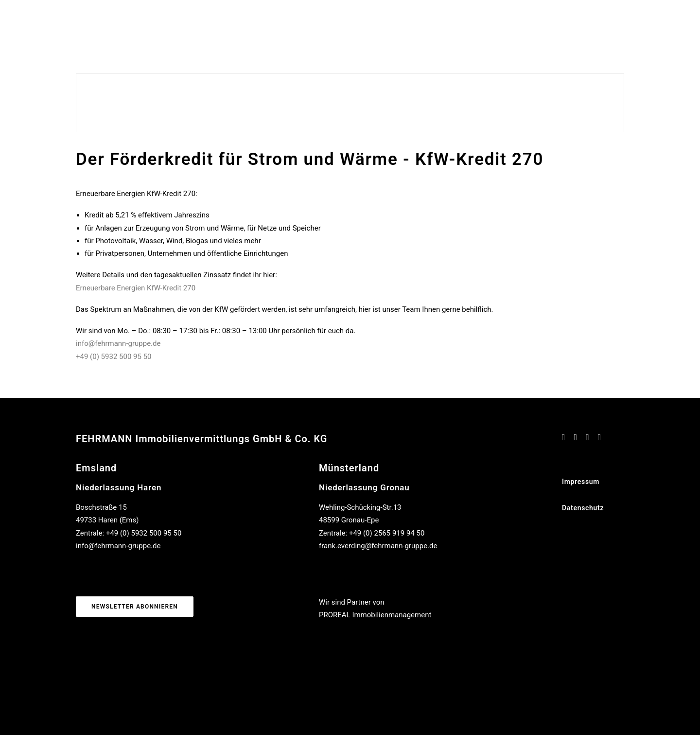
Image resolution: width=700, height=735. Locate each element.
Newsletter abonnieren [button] (135, 607)
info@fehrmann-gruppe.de (118, 546)
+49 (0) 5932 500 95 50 (114, 357)
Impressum (581, 482)
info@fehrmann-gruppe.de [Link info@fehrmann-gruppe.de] (118, 343)
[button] (564, 438)
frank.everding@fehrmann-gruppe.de (378, 546)
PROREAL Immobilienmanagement (375, 615)
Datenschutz (583, 508)
